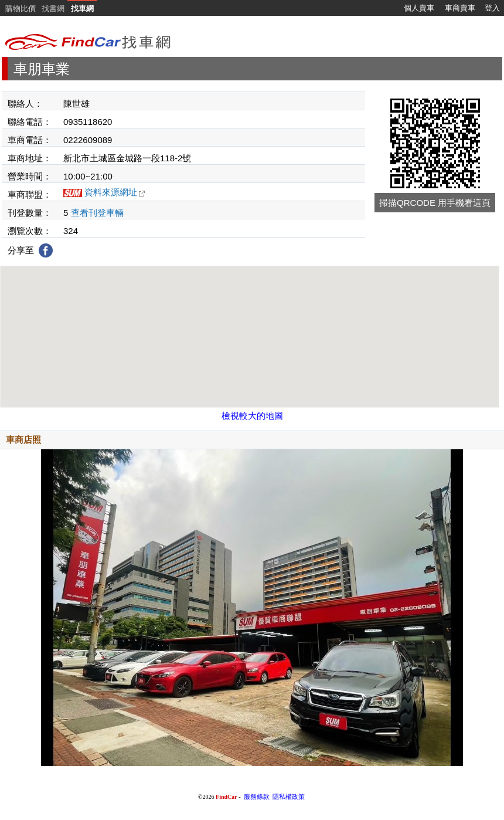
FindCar (227, 797)
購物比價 (21, 9)
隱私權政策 (289, 797)
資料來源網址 (115, 192)
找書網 (53, 9)
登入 (492, 8)
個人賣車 (419, 8)
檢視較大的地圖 (252, 416)
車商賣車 (460, 8)
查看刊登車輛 (97, 213)
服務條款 (257, 797)
